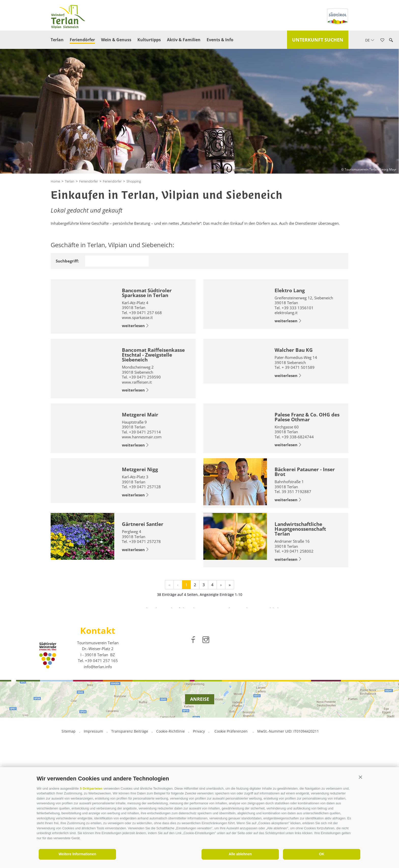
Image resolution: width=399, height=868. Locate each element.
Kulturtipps (149, 40)
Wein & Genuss (116, 40)
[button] (360, 777)
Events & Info (220, 40)
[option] (199, 670)
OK (322, 854)
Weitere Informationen (77, 854)
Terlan (57, 40)
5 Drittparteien (91, 788)
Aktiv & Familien (184, 40)
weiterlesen (136, 326)
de (370, 40)
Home (55, 181)
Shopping (134, 181)
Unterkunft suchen (318, 40)
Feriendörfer (82, 40)
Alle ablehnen (240, 854)
